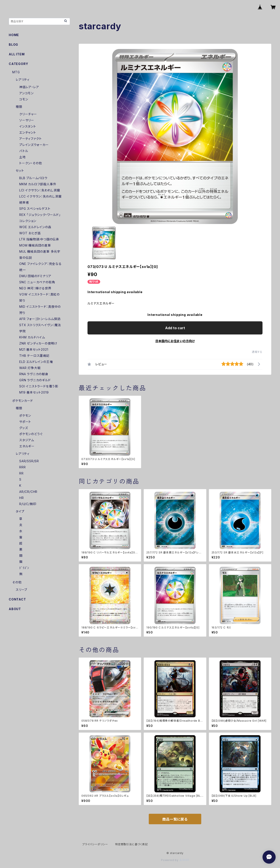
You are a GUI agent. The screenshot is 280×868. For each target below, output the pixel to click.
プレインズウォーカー (34, 145)
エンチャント (28, 132)
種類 (19, 107)
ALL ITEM (17, 54)
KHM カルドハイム (32, 337)
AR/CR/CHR (28, 492)
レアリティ (23, 80)
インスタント (28, 126)
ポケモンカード (23, 401)
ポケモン (25, 416)
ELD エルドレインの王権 (36, 362)
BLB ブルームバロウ (33, 178)
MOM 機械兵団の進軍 (35, 245)
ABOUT (15, 609)
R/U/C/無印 (28, 504)
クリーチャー (28, 114)
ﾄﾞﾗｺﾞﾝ (24, 568)
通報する (257, 352)
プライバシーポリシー (95, 844)
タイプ (20, 511)
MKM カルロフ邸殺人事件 (38, 184)
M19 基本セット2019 (34, 392)
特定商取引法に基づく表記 (131, 844)
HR (22, 498)
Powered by (175, 860)
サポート (25, 422)
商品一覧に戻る (175, 819)
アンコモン (26, 93)
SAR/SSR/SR (29, 461)
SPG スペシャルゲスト (35, 209)
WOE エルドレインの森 (35, 227)
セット (20, 171)
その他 (17, 582)
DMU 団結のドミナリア (35, 276)
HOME (14, 35)
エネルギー (27, 446)
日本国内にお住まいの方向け (175, 341)
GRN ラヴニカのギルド (35, 380)
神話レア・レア (29, 87)
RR (21, 473)
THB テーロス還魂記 (34, 356)
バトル (24, 151)
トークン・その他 (31, 163)
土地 (23, 157)
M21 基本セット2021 (34, 349)
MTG (16, 72)
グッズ (24, 428)
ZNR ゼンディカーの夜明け (38, 343)
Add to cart (175, 328)
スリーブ (21, 590)
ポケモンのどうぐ (31, 434)
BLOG (13, 45)
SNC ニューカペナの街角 (37, 282)
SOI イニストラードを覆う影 (39, 386)
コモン (24, 99)
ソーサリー (27, 120)
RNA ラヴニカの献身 (34, 374)
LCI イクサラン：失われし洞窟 (40, 190)
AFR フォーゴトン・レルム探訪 (40, 319)
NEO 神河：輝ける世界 (35, 288)
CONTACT (17, 599)
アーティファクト (30, 139)
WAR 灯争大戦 (30, 368)
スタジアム (27, 440)
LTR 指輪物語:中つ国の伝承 (39, 239)
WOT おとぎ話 (30, 233)
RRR (22, 467)
